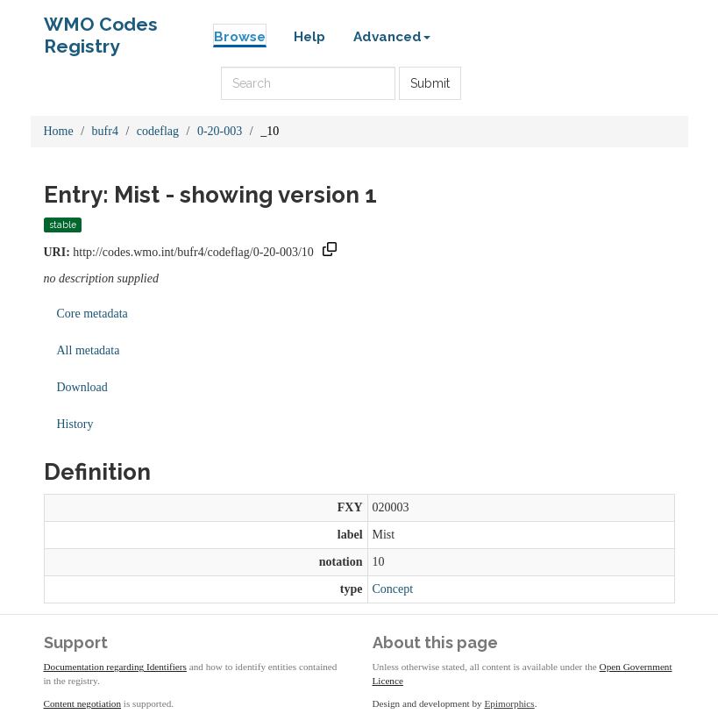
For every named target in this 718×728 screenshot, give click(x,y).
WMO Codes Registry (101, 29)
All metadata (89, 350)
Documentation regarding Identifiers (115, 667)
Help (309, 37)
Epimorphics (510, 703)
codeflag (158, 131)
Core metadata (92, 314)
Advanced (392, 37)
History (75, 424)
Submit (430, 83)
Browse (240, 37)
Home (59, 131)
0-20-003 (220, 131)
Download (82, 387)
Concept (393, 589)
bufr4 (105, 131)
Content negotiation (83, 703)
